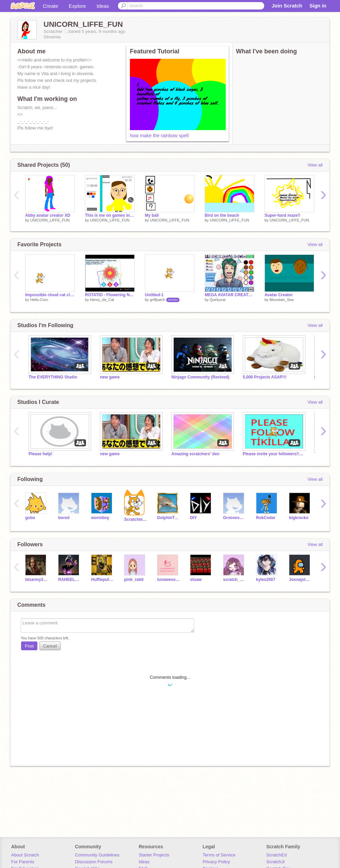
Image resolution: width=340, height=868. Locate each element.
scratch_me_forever (234, 580)
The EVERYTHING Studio (53, 377)
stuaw (196, 580)
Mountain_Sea (282, 300)
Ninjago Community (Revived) (200, 377)
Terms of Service (219, 855)
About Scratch (25, 855)
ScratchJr (276, 862)
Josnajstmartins (300, 580)
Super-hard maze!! (282, 215)
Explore (77, 6)
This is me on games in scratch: (110, 215)
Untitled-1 (154, 295)
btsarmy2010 (37, 580)
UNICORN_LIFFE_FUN (50, 220)
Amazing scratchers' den (195, 454)
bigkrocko (299, 518)
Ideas (103, 6)
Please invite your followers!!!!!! (273, 454)
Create (50, 6)
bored (64, 518)
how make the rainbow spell (159, 136)
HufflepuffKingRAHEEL (103, 580)
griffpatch (158, 300)
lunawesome (168, 580)
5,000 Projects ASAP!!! (265, 377)
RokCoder (266, 518)
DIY (193, 518)
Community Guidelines (97, 855)
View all (315, 165)
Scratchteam (135, 519)
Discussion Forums (94, 862)
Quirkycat (218, 300)
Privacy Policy (216, 862)
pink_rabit (134, 580)
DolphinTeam (168, 518)
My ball (152, 215)
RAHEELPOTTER (70, 580)
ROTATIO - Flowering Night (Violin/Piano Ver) (110, 295)
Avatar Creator (279, 295)
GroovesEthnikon (234, 518)
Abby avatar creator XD (48, 215)
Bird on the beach (222, 215)
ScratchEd (276, 855)
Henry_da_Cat (102, 300)
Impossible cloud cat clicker (50, 295)
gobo (30, 518)
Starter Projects (154, 855)
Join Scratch (287, 6)
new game (110, 377)
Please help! (40, 454)
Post (29, 646)
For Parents (23, 862)
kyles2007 (266, 580)
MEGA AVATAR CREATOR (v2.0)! (230, 295)
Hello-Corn (39, 300)
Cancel (50, 646)
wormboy (100, 518)
